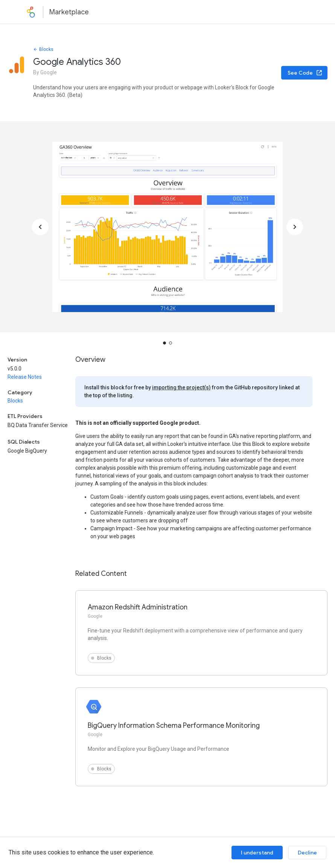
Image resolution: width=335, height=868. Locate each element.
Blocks (43, 49)
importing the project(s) (181, 387)
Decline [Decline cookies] (307, 853)
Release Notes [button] (25, 377)
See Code (305, 73)
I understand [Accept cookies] (257, 853)
